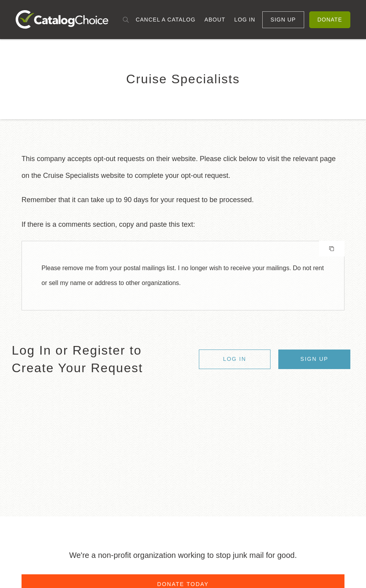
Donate (330, 20)
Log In (245, 20)
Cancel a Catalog (166, 20)
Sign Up (283, 20)
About (215, 20)
